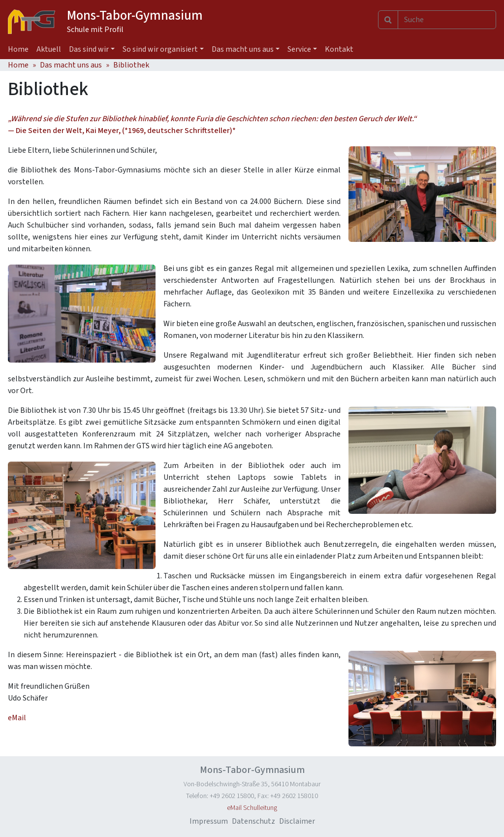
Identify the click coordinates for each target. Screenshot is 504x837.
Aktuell (49, 49)
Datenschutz (253, 821)
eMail (17, 718)
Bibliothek (131, 65)
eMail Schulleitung (252, 808)
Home (18, 49)
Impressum (209, 821)
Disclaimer (297, 821)
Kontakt (339, 49)
